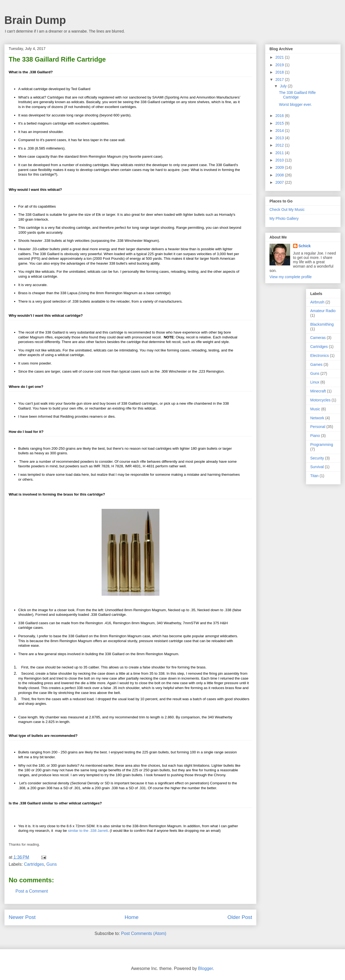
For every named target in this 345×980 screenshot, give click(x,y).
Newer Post (22, 917)
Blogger (205, 968)
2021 (280, 57)
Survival (317, 467)
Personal (318, 427)
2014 (280, 131)
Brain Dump (35, 20)
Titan (314, 476)
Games (316, 364)
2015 (280, 123)
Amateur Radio (323, 311)
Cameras (318, 338)
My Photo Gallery (284, 218)
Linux (315, 382)
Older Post (240, 917)
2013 (280, 138)
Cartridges (34, 864)
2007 (280, 182)
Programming (322, 445)
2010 (280, 160)
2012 (280, 145)
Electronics (319, 356)
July (284, 86)
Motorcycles (320, 400)
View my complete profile (291, 277)
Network (317, 418)
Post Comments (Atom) (144, 933)
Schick (305, 246)
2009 (280, 167)
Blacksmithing (322, 324)
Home (132, 917)
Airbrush (317, 302)
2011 (280, 153)
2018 (280, 72)
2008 (280, 175)
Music (315, 409)
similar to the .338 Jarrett (88, 831)
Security (317, 458)
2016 (280, 116)
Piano (315, 436)
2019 (280, 65)
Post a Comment (32, 891)
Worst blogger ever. (295, 104)
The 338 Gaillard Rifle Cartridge (297, 95)
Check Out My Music (287, 210)
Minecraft (318, 391)
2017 (280, 80)
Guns (52, 864)
